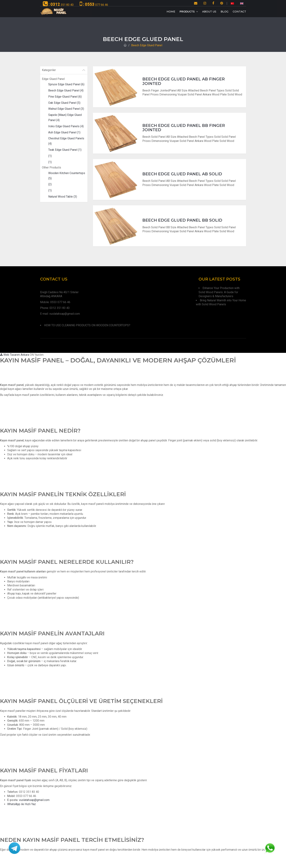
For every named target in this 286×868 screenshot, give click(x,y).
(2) (50, 184)
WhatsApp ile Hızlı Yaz (21, 804)
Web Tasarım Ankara (15, 355)
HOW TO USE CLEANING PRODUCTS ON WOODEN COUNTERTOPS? (87, 325)
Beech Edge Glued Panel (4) (66, 90)
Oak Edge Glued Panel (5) (64, 103)
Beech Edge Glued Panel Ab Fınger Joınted (184, 81)
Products (189, 12)
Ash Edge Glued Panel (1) (64, 132)
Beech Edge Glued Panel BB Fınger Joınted (184, 128)
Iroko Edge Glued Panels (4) (66, 126)
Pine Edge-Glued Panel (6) (65, 97)
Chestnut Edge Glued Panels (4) (66, 141)
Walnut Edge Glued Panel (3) (66, 109)
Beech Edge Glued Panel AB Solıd (182, 174)
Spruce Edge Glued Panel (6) (66, 84)
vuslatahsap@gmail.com (34, 800)
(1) (50, 156)
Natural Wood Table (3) (63, 197)
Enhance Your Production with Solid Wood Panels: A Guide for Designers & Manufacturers (219, 292)
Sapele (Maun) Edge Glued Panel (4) (65, 117)
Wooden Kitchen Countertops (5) (67, 176)
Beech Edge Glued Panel (147, 45)
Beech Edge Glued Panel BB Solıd (182, 220)
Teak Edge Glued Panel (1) (65, 150)
